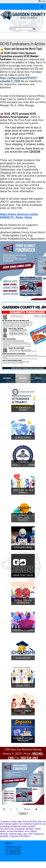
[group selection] (5, 809)
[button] (5, 784)
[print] (36, 809)
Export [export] (28, 809)
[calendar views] (42, 809)
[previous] (11, 809)
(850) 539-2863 (29, 758)
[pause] (23, 803)
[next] (17, 809)
